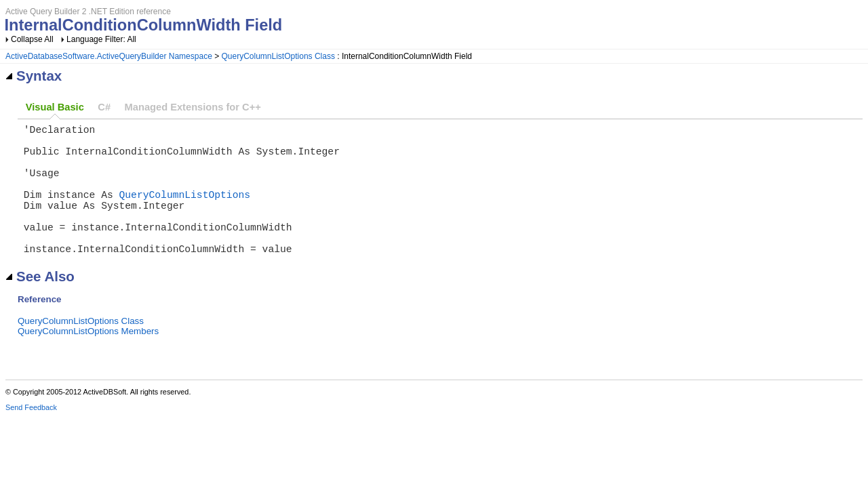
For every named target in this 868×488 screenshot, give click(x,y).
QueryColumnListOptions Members (88, 361)
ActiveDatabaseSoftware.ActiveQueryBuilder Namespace (109, 56)
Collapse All (32, 39)
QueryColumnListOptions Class (278, 56)
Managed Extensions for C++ (193, 107)
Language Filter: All (101, 39)
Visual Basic (55, 107)
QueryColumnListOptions (185, 210)
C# (104, 107)
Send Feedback (31, 437)
